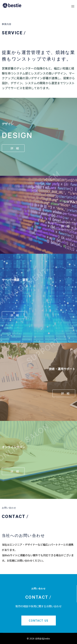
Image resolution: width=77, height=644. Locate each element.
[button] (13, 148)
